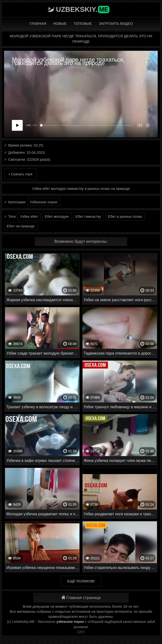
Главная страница (81, 598)
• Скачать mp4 (21, 174)
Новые (60, 23)
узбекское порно (70, 622)
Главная (38, 23)
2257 (81, 632)
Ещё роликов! (81, 581)
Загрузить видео (116, 23)
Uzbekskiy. (83, 9)
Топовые (83, 23)
